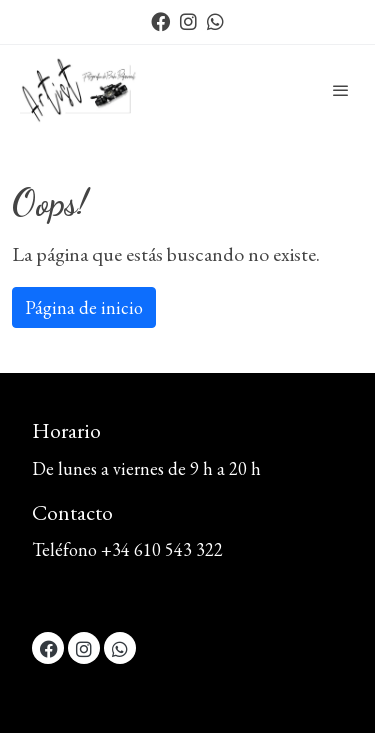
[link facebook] (160, 20)
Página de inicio (84, 307)
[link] (80, 90)
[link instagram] (188, 20)
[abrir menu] (341, 90)
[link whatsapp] (215, 20)
